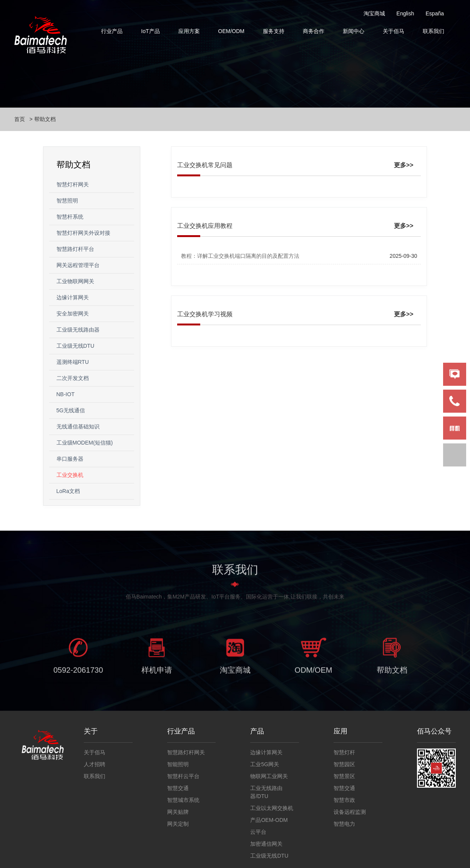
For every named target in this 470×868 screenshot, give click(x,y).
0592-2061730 (78, 673)
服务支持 (274, 31)
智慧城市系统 (183, 800)
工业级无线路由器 (78, 330)
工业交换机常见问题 (205, 165)
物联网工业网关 (269, 776)
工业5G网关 (265, 764)
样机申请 (157, 673)
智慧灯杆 (344, 752)
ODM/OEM (314, 673)
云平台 (258, 832)
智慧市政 (344, 800)
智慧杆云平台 (183, 776)
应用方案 (189, 31)
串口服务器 (70, 459)
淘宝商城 (374, 13)
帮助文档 (45, 119)
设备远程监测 (350, 812)
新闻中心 (354, 31)
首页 (20, 119)
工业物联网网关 (75, 281)
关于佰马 (394, 31)
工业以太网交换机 (272, 808)
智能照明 (178, 764)
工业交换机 (70, 475)
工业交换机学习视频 (205, 314)
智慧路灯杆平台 (75, 249)
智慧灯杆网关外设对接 (83, 233)
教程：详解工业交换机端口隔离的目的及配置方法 (240, 256)
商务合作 (314, 31)
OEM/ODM (231, 31)
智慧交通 (178, 788)
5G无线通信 (71, 410)
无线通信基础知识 (78, 427)
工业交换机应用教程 (205, 226)
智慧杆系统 (70, 217)
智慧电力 (344, 824)
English (405, 13)
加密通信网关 (266, 844)
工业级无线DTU (76, 346)
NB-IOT (66, 394)
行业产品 (112, 31)
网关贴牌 (178, 812)
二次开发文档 (73, 378)
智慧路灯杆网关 (186, 752)
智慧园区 (344, 764)
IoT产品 (150, 31)
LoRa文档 (68, 491)
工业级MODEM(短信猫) (85, 443)
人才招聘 (95, 764)
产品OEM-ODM (269, 820)
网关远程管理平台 (78, 265)
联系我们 (433, 31)
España (435, 13)
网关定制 (178, 824)
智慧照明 (67, 201)
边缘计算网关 (73, 297)
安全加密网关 (73, 314)
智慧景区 (344, 776)
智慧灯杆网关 (73, 184)
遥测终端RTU (73, 362)
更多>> (404, 165)
